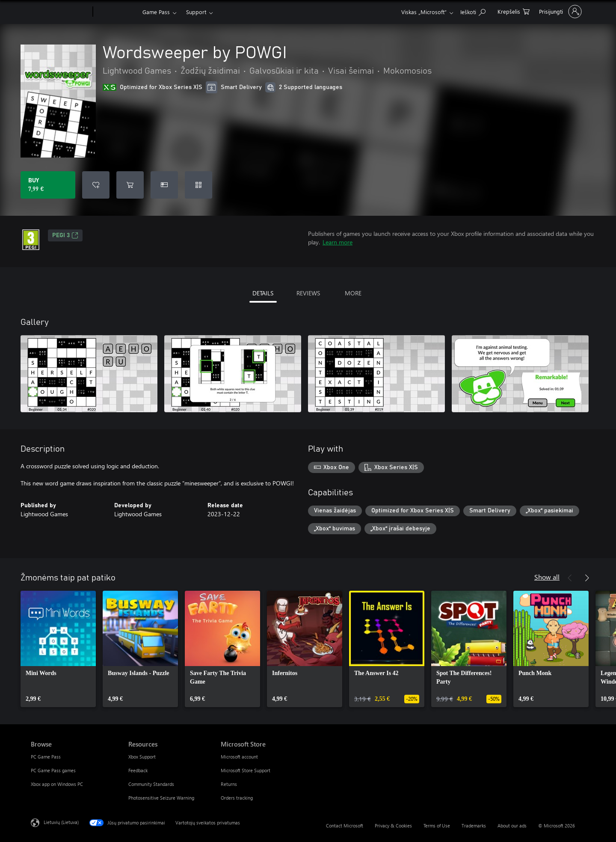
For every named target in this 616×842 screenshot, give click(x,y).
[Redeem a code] (198, 185)
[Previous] (570, 578)
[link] (58, 649)
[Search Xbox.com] (473, 11)
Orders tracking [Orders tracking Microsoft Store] (237, 798)
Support (196, 12)
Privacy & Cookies (393, 826)
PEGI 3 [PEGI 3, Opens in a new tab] (65, 235)
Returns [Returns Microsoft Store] (229, 784)
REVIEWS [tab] (308, 293)
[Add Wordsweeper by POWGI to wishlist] (96, 185)
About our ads (512, 826)
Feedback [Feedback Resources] (138, 770)
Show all (547, 577)
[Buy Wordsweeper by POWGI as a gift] (164, 185)
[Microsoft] (60, 12)
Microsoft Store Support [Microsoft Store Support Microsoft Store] (246, 770)
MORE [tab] (353, 293)
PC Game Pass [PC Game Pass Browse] (46, 757)
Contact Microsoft (345, 826)
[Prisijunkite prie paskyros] (560, 12)
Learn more (338, 242)
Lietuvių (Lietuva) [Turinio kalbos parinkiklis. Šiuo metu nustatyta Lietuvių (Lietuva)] (61, 822)
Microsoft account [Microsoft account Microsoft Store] (239, 757)
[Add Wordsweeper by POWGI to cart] (130, 185)
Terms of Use (437, 826)
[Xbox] (117, 12)
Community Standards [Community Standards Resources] (151, 784)
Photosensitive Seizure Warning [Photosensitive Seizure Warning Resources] (161, 798)
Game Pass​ (156, 12)
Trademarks (474, 826)
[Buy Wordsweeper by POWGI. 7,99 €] (48, 185)
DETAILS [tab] (263, 293)
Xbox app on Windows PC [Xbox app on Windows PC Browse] (57, 784)
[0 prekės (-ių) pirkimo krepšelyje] (514, 11)
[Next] (587, 578)
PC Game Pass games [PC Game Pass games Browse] (53, 770)
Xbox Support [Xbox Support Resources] (142, 757)
